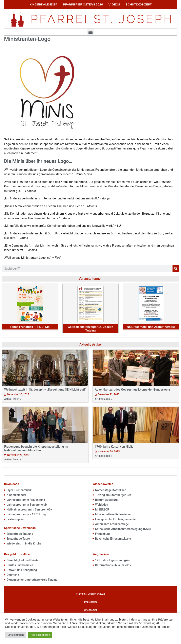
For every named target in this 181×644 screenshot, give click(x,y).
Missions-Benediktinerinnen (113, 514)
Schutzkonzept (139, 4)
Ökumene (13, 575)
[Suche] (176, 269)
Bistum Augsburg (106, 500)
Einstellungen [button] (16, 635)
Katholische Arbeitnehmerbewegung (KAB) (123, 529)
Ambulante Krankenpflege (112, 524)
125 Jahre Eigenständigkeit (113, 560)
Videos (114, 4)
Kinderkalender (43, 4)
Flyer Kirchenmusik (19, 490)
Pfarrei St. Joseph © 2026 (90, 594)
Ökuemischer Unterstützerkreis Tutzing (32, 580)
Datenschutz (90, 610)
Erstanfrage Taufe (18, 539)
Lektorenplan (15, 519)
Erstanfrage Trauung (20, 534)
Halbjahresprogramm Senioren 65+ (29, 509)
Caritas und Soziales (20, 565)
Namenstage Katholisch (111, 490)
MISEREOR (102, 509)
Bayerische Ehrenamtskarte (113, 539)
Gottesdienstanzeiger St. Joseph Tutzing (91, 329)
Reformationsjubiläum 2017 (113, 565)
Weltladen (102, 505)
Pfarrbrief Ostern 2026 (83, 4)
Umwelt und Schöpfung (22, 570)
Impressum (90, 602)
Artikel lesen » (13, 399)
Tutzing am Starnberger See (113, 495)
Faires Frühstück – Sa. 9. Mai (30, 327)
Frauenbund (103, 534)
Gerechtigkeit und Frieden (23, 560)
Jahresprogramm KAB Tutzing (26, 514)
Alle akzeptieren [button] (40, 635)
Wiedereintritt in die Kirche (24, 543)
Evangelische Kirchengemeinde (115, 519)
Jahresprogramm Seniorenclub (27, 505)
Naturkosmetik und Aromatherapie (151, 327)
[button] (91, 32)
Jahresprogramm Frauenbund (26, 500)
